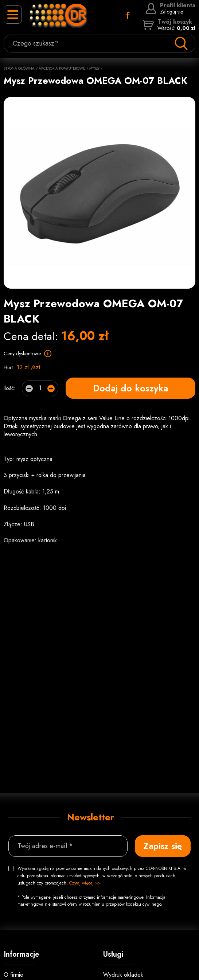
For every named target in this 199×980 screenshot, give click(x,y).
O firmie (13, 975)
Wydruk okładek (123, 975)
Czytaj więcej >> (85, 883)
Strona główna (19, 68)
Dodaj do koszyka (130, 388)
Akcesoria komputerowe (62, 68)
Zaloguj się (170, 8)
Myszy (94, 68)
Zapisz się (163, 846)
